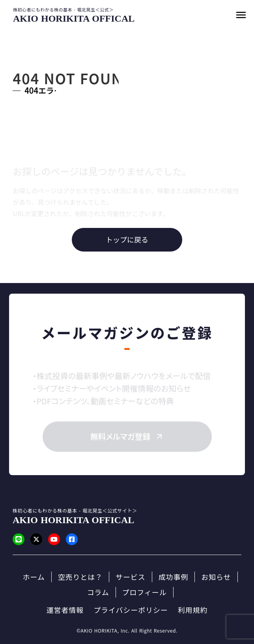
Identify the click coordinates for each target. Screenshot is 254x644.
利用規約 (193, 610)
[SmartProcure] (74, 19)
